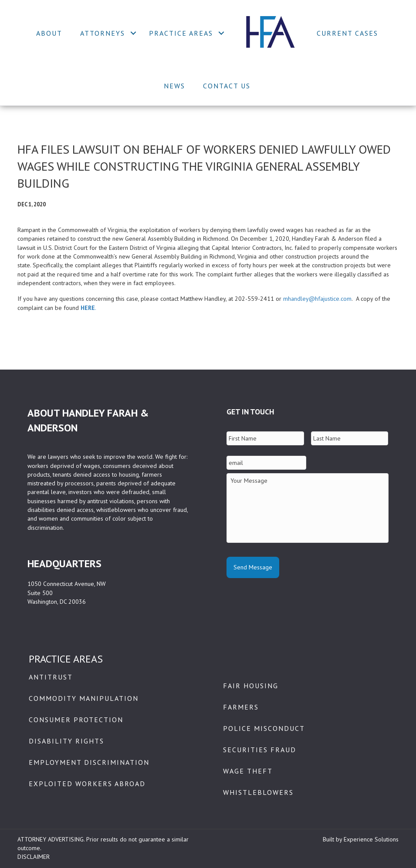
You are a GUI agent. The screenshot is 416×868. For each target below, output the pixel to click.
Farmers (241, 707)
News (174, 86)
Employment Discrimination (89, 762)
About (49, 33)
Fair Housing (251, 686)
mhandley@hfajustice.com (317, 299)
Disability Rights (66, 741)
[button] (134, 33)
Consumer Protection (76, 720)
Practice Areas (181, 33)
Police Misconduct (264, 728)
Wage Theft (248, 771)
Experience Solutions (371, 839)
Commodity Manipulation (84, 698)
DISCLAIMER (34, 857)
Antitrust (51, 677)
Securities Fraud (260, 750)
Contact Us (227, 86)
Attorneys (103, 33)
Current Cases (347, 33)
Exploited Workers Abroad (87, 784)
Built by (333, 839)
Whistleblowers (258, 792)
